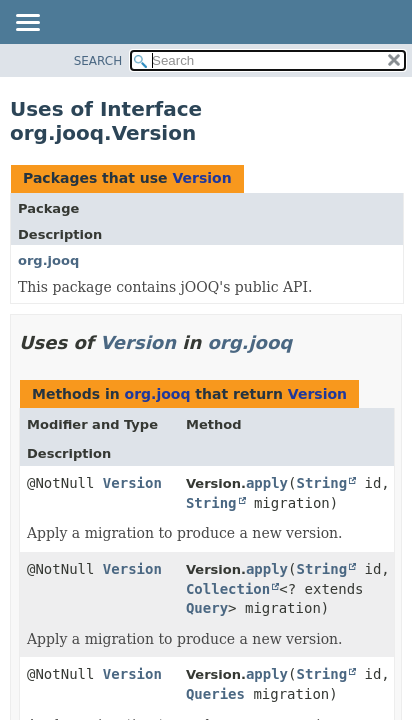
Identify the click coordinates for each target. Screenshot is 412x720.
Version (201, 178)
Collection (228, 589)
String (322, 483)
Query (207, 608)
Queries (215, 694)
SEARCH (98, 61)
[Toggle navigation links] (27, 24)
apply (267, 483)
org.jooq (48, 260)
